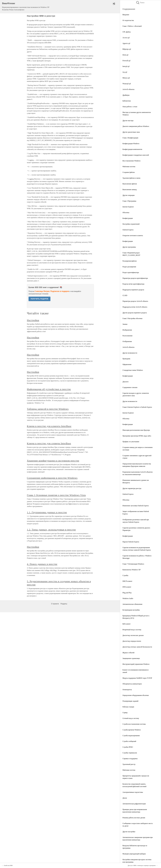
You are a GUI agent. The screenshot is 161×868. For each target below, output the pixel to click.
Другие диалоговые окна (131, 132)
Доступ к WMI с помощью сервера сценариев (142, 866)
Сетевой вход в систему (131, 718)
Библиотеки (127, 101)
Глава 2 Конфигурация (130, 138)
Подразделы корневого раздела (133, 290)
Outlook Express (128, 230)
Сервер (125, 713)
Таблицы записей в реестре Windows (48, 409)
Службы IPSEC (128, 747)
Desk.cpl (125, 55)
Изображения (127, 330)
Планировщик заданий (130, 701)
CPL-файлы (127, 32)
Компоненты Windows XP (131, 570)
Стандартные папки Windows (133, 370)
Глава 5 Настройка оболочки (132, 318)
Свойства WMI (8, 866)
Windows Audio (128, 598)
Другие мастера (128, 121)
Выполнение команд (130, 190)
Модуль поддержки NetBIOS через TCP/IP (137, 678)
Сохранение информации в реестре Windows (52, 478)
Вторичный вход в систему (132, 630)
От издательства (128, 20)
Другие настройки (129, 832)
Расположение (127, 336)
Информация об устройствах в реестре (49, 389)
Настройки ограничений (131, 224)
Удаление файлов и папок (131, 178)
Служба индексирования (131, 736)
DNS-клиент (127, 587)
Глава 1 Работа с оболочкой (132, 26)
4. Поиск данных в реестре (42, 564)
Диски (125, 798)
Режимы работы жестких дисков (134, 818)
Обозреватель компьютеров (132, 684)
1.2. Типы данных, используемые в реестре (51, 530)
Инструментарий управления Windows (136, 664)
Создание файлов (129, 172)
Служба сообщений (129, 741)
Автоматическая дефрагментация (134, 804)
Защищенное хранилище (131, 658)
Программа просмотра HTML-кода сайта (137, 436)
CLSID (125, 295)
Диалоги (125, 382)
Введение (126, 15)
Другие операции (129, 195)
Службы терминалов (130, 753)
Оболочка (126, 213)
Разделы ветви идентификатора (133, 284)
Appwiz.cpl (126, 43)
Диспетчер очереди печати (132, 641)
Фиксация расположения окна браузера (136, 430)
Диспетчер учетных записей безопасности (137, 647)
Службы (125, 575)
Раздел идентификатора (131, 272)
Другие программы (129, 247)
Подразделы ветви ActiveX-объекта (135, 307)
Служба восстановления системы (134, 724)
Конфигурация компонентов (132, 149)
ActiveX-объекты (128, 89)
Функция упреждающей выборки (134, 854)
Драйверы (126, 95)
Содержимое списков (130, 387)
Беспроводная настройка (131, 610)
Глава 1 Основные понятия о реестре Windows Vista (56, 495)
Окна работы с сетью (130, 107)
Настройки (33, 320)
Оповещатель (127, 690)
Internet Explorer (128, 207)
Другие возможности (130, 353)
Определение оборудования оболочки (136, 695)
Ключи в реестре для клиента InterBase (49, 426)
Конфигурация (128, 218)
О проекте (55, 604)
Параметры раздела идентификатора (135, 278)
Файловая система (129, 167)
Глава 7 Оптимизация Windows (133, 564)
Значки (125, 324)
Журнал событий (128, 653)
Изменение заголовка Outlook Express (136, 506)
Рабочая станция (128, 707)
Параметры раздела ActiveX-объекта (135, 301)
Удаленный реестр (129, 764)
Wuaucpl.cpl (127, 84)
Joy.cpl (125, 72)
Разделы (64, 604)
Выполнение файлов (130, 184)
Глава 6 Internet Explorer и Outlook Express (137, 407)
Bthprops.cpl (127, 49)
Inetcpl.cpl (126, 66)
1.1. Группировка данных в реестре (47, 512)
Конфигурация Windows (131, 144)
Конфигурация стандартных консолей (136, 155)
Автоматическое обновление (132, 604)
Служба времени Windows (132, 730)
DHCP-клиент (127, 581)
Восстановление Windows (131, 161)
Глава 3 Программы (129, 201)
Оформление (127, 364)
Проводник (126, 359)
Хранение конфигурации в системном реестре (53, 461)
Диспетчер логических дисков (133, 635)
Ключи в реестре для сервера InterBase (49, 443)
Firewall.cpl (126, 61)
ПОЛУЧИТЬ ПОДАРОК (39, 299)
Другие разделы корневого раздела (135, 313)
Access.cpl (126, 38)
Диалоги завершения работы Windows (136, 126)
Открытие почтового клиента (133, 236)
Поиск (140, 3)
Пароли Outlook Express (131, 542)
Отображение (127, 341)
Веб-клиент (126, 624)
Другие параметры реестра (132, 488)
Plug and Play (127, 593)
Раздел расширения (129, 267)
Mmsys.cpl (126, 78)
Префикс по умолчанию (131, 442)
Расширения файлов (130, 261)
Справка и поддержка (130, 759)
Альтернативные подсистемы (133, 792)
